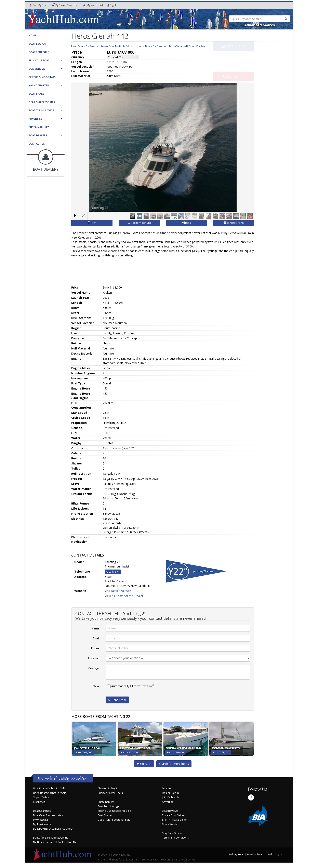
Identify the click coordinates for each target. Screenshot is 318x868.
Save (96, 686)
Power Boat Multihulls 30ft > (116, 46)
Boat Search (37, 44)
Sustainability (39, 127)
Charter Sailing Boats (110, 788)
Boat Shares (105, 815)
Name (95, 628)
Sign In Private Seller (174, 820)
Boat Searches (42, 811)
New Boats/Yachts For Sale (49, 788)
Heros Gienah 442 (187, 46)
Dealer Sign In (170, 793)
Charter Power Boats (110, 793)
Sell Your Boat (39, 60)
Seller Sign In (275, 854)
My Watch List (41, 820)
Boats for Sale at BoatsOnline (51, 837)
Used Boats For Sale (83, 46)
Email (96, 638)
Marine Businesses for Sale (114, 811)
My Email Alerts (42, 824)
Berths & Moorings (42, 77)
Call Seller (234, 68)
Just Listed (39, 802)
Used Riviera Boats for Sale (114, 820)
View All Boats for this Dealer (124, 596)
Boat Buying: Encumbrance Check (53, 828)
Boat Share (36, 94)
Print (92, 223)
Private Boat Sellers (174, 815)
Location (94, 658)
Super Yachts (41, 797)
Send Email (117, 700)
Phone (95, 648)
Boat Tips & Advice (41, 110)
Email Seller (234, 54)
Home (32, 35)
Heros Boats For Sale (150, 46)
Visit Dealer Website (118, 591)
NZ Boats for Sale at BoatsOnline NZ (55, 842)
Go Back (144, 763)
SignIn (112, 5)
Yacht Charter (39, 85)
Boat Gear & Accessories (48, 815)
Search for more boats (174, 763)
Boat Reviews (170, 811)
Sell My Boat (39, 5)
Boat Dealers (38, 135)
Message (94, 668)
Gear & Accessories (42, 102)
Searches (65, 5)
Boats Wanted (171, 824)
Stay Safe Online (172, 833)
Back (186, 223)
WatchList (93, 5)
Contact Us (37, 144)
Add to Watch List (139, 223)
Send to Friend (234, 223)
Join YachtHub (170, 797)
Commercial (37, 69)
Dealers (167, 788)
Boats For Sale (39, 52)
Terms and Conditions (175, 837)
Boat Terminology (108, 806)
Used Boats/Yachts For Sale (50, 793)
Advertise (35, 119)
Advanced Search (260, 25)
